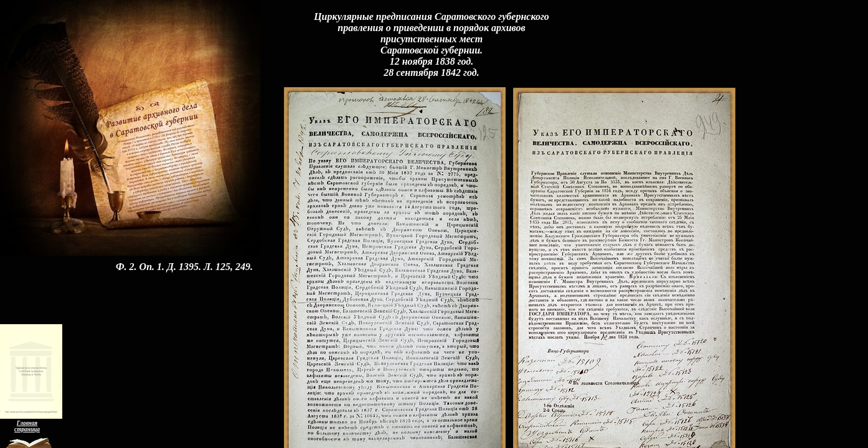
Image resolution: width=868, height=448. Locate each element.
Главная (27, 423)
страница (27, 429)
